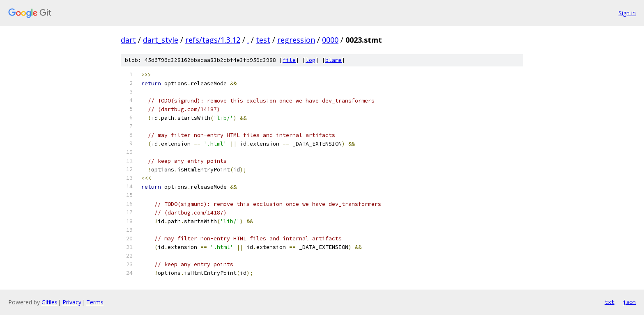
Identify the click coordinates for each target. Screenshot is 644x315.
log (310, 60)
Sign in (627, 13)
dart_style (161, 40)
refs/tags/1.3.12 (213, 40)
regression (296, 40)
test (263, 40)
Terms (95, 302)
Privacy (72, 302)
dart (128, 40)
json (629, 302)
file (289, 60)
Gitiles (49, 302)
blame (333, 60)
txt (609, 302)
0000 (330, 40)
